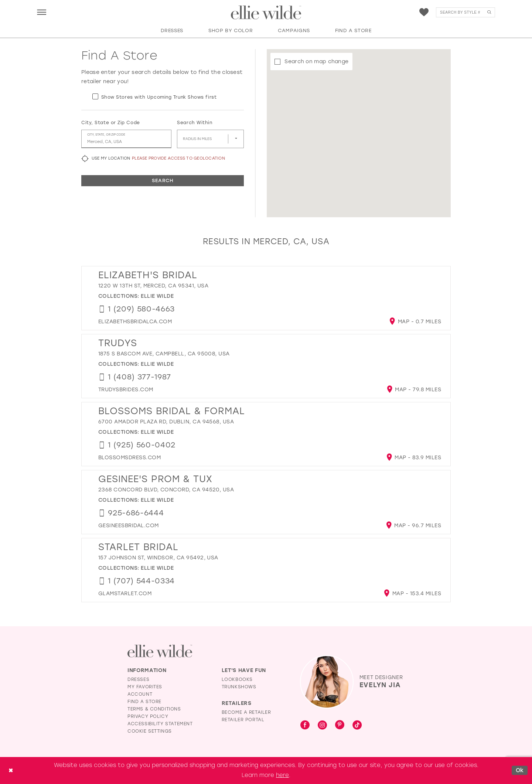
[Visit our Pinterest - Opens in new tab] (340, 725)
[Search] (465, 12)
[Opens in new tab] (135, 322)
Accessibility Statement (160, 724)
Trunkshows (239, 687)
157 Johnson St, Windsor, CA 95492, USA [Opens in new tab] (158, 558)
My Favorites (145, 687)
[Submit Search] (489, 12)
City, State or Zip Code (111, 123)
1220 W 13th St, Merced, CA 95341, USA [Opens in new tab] (153, 286)
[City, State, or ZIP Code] (126, 139)
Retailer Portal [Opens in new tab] (243, 720)
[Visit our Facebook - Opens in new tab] (305, 725)
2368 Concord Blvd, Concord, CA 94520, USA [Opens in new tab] (166, 490)
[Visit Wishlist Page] (424, 12)
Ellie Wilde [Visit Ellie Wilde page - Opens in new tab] (157, 296)
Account (140, 694)
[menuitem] (42, 12)
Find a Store (144, 702)
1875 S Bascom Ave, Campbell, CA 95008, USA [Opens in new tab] (164, 354)
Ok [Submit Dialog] (520, 770)
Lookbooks (237, 679)
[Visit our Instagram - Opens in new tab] (322, 725)
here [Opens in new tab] (282, 775)
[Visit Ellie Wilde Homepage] (160, 651)
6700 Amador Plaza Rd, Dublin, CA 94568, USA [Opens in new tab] (166, 422)
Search (163, 180)
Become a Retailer (246, 712)
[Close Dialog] (11, 771)
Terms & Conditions (154, 709)
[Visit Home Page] (266, 13)
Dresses (138, 679)
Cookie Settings (150, 731)
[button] (42, 12)
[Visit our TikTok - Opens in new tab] (357, 725)
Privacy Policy (148, 716)
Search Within (195, 123)
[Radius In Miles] (210, 139)
